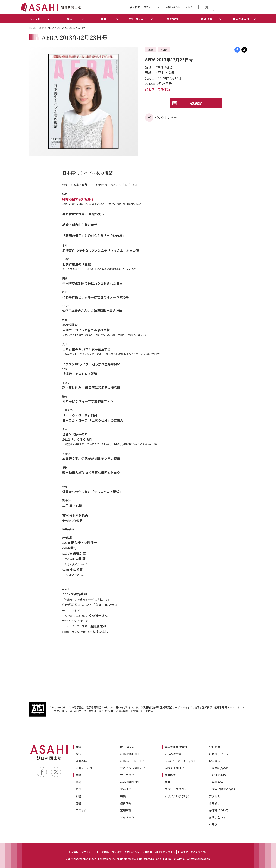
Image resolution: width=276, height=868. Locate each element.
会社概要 (135, 7)
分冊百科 (81, 761)
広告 (167, 782)
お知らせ (215, 803)
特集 (123, 796)
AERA (51, 28)
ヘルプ (188, 7)
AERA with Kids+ (131, 761)
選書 (78, 803)
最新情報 (172, 19)
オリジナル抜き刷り (177, 796)
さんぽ (124, 789)
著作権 (105, 852)
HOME (32, 28)
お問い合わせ (173, 7)
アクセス (214, 796)
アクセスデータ (90, 852)
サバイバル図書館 (131, 768)
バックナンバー (166, 117)
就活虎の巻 (219, 775)
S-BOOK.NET (173, 768)
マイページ (127, 817)
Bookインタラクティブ (179, 761)
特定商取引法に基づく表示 (193, 852)
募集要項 (217, 782)
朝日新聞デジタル (165, 852)
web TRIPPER (129, 782)
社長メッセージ (219, 754)
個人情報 (73, 852)
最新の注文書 (173, 754)
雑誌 (42, 28)
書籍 (78, 775)
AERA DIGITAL (129, 754)
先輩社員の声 (220, 768)
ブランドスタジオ (176, 789)
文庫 (78, 789)
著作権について (153, 7)
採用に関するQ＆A (223, 789)
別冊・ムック (84, 768)
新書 (78, 796)
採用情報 (215, 761)
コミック (81, 810)
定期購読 (196, 103)
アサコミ (126, 775)
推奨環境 (117, 852)
